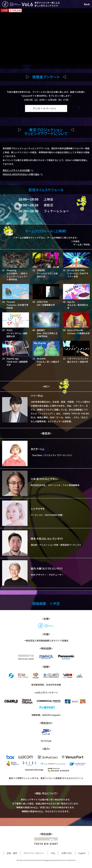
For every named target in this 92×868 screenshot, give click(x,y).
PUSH (9, 330)
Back (87, 4)
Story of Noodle (75, 330)
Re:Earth (41, 359)
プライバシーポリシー (34, 853)
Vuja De (71, 302)
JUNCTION (42, 302)
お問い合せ (67, 853)
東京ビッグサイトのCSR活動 (16, 170)
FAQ (53, 853)
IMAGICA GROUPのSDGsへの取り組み (21, 174)
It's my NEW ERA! (76, 270)
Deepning (11, 270)
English (82, 853)
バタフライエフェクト (78, 359)
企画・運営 (12, 853)
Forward (11, 302)
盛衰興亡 (41, 330)
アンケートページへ (44, 108)
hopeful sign (13, 359)
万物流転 (41, 270)
